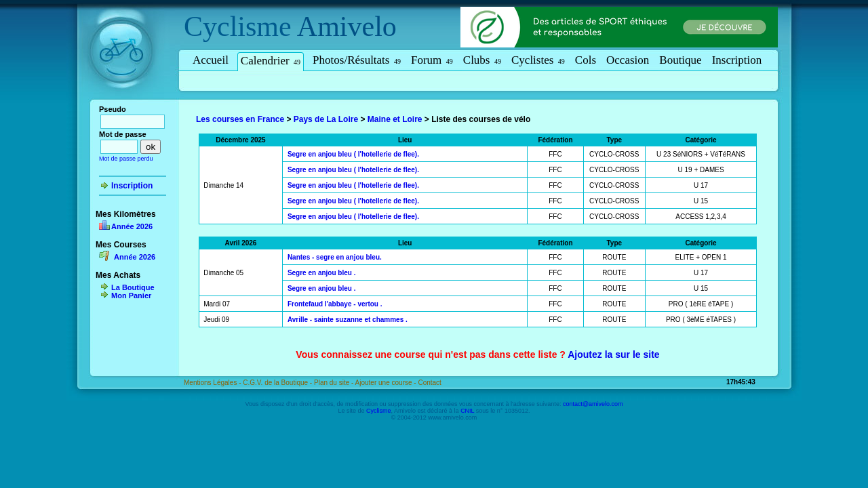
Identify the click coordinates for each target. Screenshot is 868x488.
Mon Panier (131, 296)
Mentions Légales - (213, 383)
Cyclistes (538, 60)
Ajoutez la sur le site (613, 354)
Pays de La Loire (326, 119)
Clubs (482, 60)
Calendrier (271, 61)
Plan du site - (335, 383)
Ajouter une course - (387, 383)
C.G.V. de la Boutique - (278, 383)
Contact (429, 383)
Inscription (737, 60)
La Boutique (133, 287)
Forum (432, 60)
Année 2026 (132, 226)
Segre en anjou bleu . (322, 273)
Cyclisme (238, 26)
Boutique (680, 60)
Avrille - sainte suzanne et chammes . (348, 320)
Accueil (211, 60)
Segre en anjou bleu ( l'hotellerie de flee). (353, 154)
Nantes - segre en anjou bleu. (335, 257)
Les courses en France (240, 119)
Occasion (628, 60)
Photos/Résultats (357, 60)
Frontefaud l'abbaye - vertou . (335, 304)
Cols (586, 60)
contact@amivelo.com (593, 404)
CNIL (467, 411)
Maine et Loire (395, 119)
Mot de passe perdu (126, 159)
